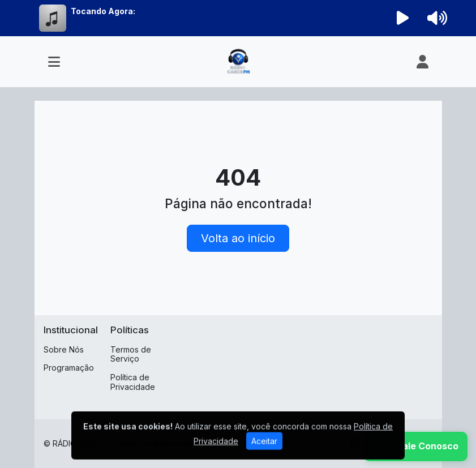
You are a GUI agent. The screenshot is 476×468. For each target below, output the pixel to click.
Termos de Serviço (131, 354)
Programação (69, 368)
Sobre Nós (64, 349)
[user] (423, 62)
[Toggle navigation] (54, 62)
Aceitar (264, 450)
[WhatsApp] (415, 446)
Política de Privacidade (133, 382)
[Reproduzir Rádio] (402, 18)
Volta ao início (238, 238)
